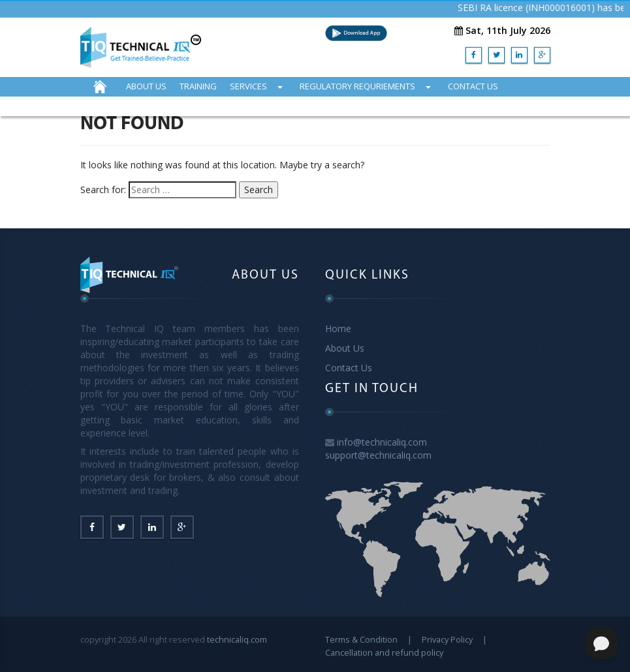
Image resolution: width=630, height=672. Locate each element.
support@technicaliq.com (378, 455)
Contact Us (349, 368)
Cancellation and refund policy (384, 652)
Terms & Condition (361, 639)
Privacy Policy (447, 639)
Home (338, 328)
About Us (345, 348)
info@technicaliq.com (382, 442)
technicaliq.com (237, 639)
